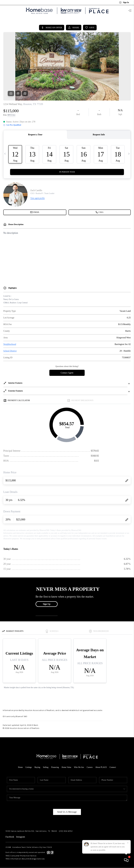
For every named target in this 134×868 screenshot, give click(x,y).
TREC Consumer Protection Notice (21, 855)
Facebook (10, 836)
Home (20, 766)
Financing (55, 766)
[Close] (128, 843)
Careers (90, 766)
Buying (37, 766)
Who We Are (79, 766)
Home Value (66, 766)
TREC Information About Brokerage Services (25, 858)
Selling (46, 766)
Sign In (124, 2)
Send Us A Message (67, 811)
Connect (113, 766)
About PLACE (101, 766)
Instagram (21, 836)
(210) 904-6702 (66, 830)
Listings (29, 766)
